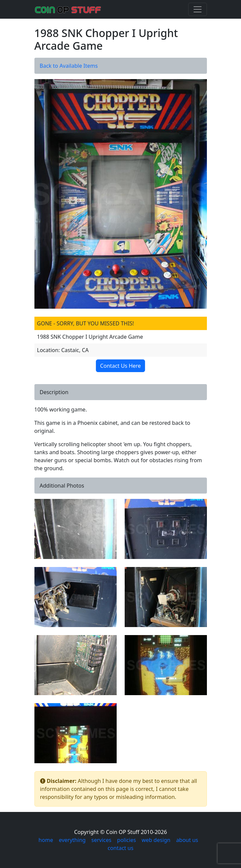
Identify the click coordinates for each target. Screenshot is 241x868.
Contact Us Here (121, 366)
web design (156, 840)
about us (187, 840)
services (101, 840)
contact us (120, 848)
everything (72, 840)
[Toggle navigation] (198, 9)
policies (126, 840)
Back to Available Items (69, 66)
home (46, 840)
